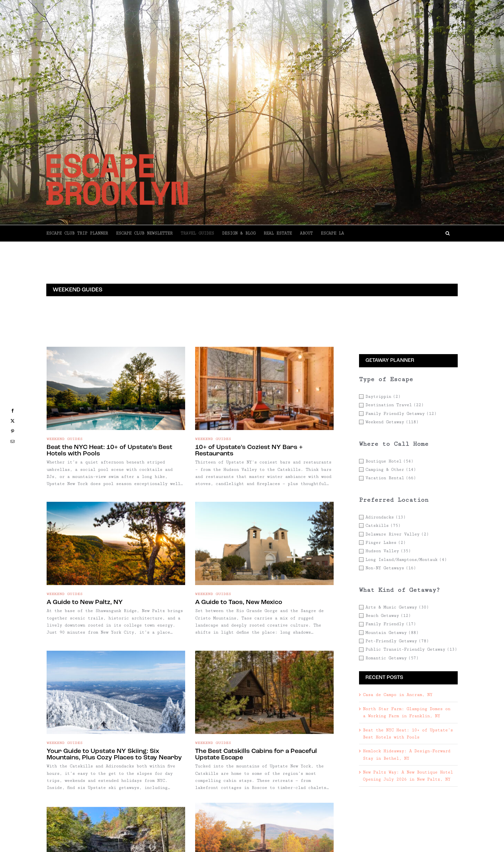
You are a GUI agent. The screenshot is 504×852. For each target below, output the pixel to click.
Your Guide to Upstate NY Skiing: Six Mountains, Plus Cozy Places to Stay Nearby (200, 604)
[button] (401, 233)
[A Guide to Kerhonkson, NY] (116, 671)
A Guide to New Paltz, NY (256, 469)
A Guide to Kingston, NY (255, 754)
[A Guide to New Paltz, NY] (287, 406)
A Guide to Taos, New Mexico (110, 580)
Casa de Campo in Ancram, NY (398, 695)
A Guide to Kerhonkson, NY (89, 733)
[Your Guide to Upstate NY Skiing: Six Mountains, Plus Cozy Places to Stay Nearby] (201, 538)
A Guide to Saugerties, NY (192, 733)
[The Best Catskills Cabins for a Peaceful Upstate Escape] (307, 538)
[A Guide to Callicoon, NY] (136, 792)
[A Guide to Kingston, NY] (287, 692)
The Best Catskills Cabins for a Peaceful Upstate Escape (299, 604)
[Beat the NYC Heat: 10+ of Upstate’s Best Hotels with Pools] (116, 385)
